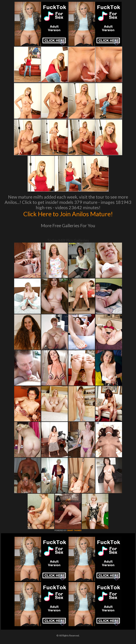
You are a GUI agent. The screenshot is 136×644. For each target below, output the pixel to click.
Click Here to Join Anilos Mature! (68, 214)
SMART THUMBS (74, 530)
